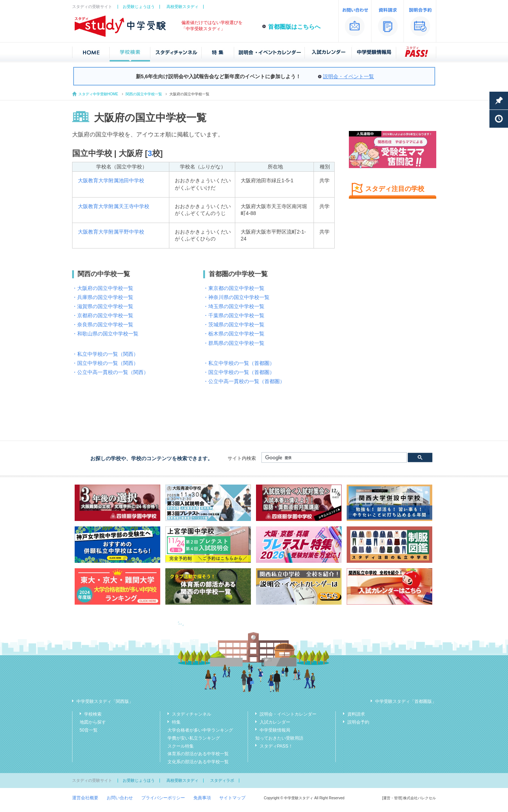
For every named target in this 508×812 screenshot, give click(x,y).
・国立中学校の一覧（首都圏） (239, 372)
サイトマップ (232, 798)
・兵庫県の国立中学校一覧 (103, 297)
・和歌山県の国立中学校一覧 (105, 334)
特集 (176, 722)
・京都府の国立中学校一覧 (103, 315)
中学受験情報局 (275, 730)
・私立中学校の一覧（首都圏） (239, 363)
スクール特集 (181, 746)
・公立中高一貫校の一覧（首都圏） (244, 381)
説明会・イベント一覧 (348, 76)
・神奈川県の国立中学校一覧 (236, 297)
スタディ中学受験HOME (98, 94)
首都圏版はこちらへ (294, 27)
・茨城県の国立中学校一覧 (234, 325)
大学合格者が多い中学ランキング (200, 730)
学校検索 (93, 714)
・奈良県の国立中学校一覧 (103, 325)
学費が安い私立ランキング (194, 738)
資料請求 (356, 714)
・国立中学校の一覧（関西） (105, 363)
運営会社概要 (85, 798)
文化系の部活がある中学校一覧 (198, 762)
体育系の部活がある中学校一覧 (198, 754)
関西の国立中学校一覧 (144, 94)
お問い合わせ (120, 798)
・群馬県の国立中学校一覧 (234, 343)
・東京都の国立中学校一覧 (234, 288)
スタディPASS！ (276, 746)
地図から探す (93, 722)
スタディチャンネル (192, 714)
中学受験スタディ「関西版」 (105, 701)
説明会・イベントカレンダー (288, 714)
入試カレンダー (275, 722)
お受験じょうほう (139, 7)
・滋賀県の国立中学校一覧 (103, 306)
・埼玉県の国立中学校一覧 (234, 306)
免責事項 (202, 798)
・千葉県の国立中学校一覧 (234, 315)
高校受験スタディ (182, 7)
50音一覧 (89, 730)
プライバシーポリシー (163, 798)
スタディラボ (222, 780)
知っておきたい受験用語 (279, 738)
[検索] (333, 458)
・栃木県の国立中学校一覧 (234, 334)
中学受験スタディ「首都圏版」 (406, 701)
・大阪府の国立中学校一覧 (103, 288)
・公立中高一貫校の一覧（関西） (110, 372)
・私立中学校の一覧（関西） (105, 354)
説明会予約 (358, 722)
